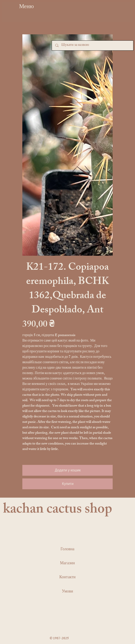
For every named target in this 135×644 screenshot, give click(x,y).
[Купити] (67, 484)
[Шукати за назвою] (93, 46)
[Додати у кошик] (67, 470)
